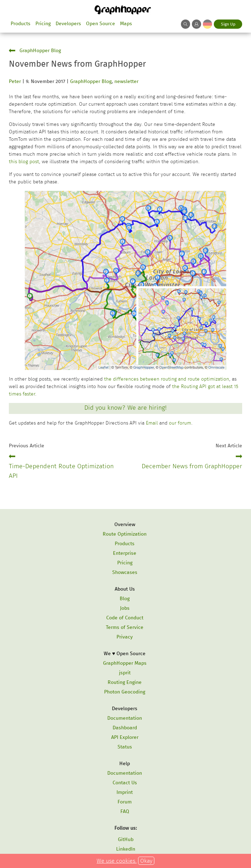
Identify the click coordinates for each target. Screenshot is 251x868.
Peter (15, 81)
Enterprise (125, 553)
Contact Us (125, 783)
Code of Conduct (125, 618)
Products (21, 24)
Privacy (125, 637)
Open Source (101, 24)
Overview (125, 524)
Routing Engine (125, 682)
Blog (125, 599)
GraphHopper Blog (40, 51)
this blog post (24, 162)
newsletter (126, 81)
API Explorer (125, 737)
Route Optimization (125, 534)
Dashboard (125, 728)
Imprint (125, 792)
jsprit (125, 673)
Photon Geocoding (125, 692)
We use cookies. (117, 861)
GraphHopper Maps (125, 663)
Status (125, 747)
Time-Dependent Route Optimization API (61, 471)
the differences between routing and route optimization (167, 379)
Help (125, 764)
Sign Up (228, 24)
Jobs (125, 608)
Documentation (125, 718)
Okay (146, 861)
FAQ (125, 811)
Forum (125, 802)
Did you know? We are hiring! (125, 408)
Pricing (43, 24)
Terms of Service (125, 627)
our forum (180, 423)
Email (152, 423)
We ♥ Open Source (125, 654)
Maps (126, 24)
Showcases (125, 572)
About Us (125, 589)
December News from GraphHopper (192, 466)
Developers (68, 24)
